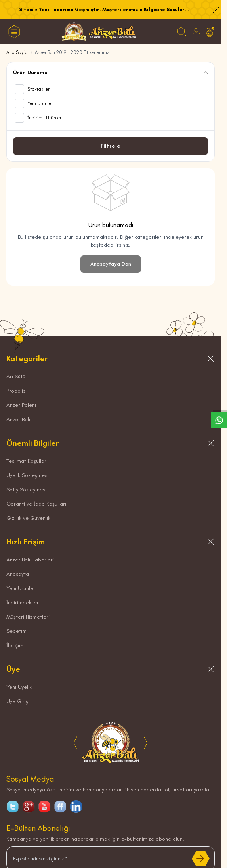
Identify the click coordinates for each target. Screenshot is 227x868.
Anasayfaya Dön (111, 264)
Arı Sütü (16, 377)
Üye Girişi (18, 701)
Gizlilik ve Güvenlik (28, 518)
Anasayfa (18, 574)
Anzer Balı (18, 419)
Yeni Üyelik (19, 687)
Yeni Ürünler (21, 588)
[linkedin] (76, 807)
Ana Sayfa (17, 52)
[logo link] (99, 32)
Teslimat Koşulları (27, 461)
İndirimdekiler (23, 603)
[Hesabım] (196, 32)
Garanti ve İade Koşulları (36, 504)
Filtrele (111, 146)
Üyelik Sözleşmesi (27, 475)
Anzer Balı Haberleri (30, 560)
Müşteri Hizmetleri (28, 617)
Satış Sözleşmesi (26, 490)
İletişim (15, 645)
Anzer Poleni (21, 405)
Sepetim (16, 631)
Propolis (16, 391)
